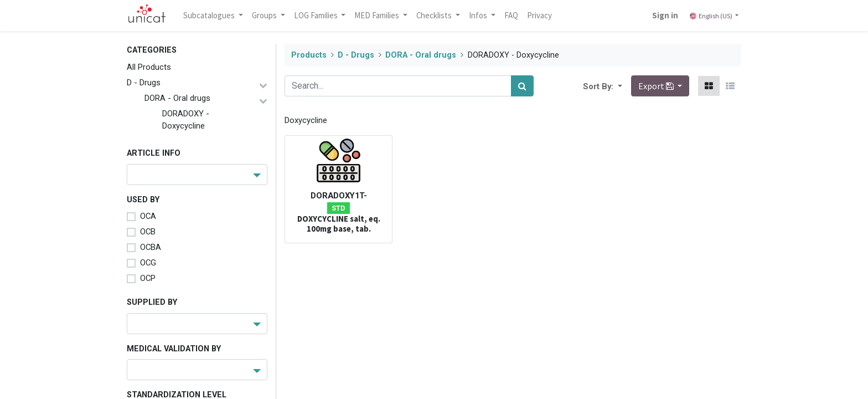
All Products (149, 67)
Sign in (665, 15)
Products (309, 55)
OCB (148, 232)
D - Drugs (144, 83)
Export (657, 86)
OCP (148, 278)
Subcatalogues (210, 15)
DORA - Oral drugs (177, 98)
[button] (619, 86)
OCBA (151, 247)
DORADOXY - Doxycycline (186, 120)
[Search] (522, 86)
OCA (148, 216)
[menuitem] (511, 16)
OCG (148, 263)
